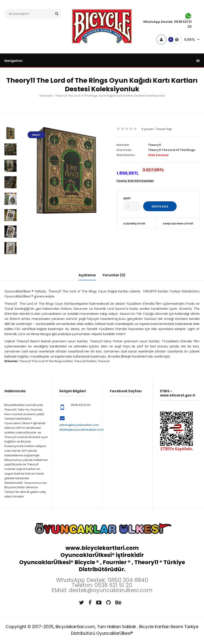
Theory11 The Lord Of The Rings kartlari (46, 361)
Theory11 (154, 145)
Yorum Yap (164, 129)
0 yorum (147, 129)
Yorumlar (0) (114, 275)
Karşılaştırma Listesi (178, 224)
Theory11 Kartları (85, 361)
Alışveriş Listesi (134, 224)
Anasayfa (46, 96)
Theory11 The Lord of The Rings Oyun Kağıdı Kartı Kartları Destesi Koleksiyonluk (110, 96)
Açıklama (87, 275)
